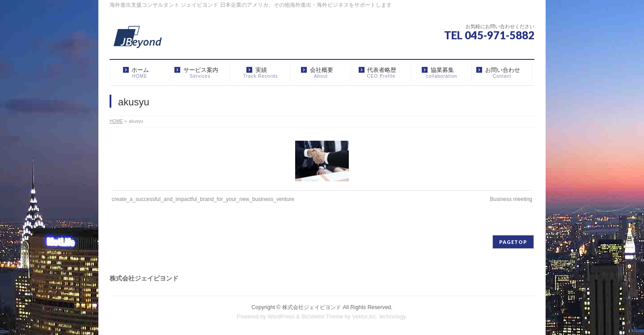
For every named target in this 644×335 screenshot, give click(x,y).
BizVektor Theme (322, 317)
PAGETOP (513, 242)
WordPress (281, 317)
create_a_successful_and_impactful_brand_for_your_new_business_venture (203, 199)
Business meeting (511, 199)
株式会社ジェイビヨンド (312, 307)
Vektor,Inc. (365, 317)
